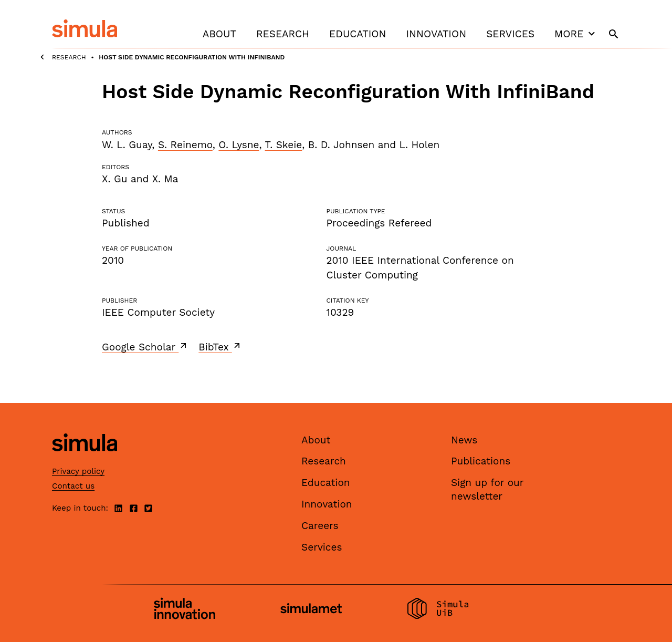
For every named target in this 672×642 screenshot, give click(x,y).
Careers (320, 526)
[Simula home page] (85, 460)
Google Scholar (145, 347)
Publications (481, 461)
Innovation (436, 34)
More (576, 34)
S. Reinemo (185, 145)
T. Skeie (283, 145)
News (464, 440)
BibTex (220, 347)
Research (283, 34)
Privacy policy (78, 471)
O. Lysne (239, 145)
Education (358, 34)
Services (510, 34)
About (219, 34)
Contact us (73, 486)
